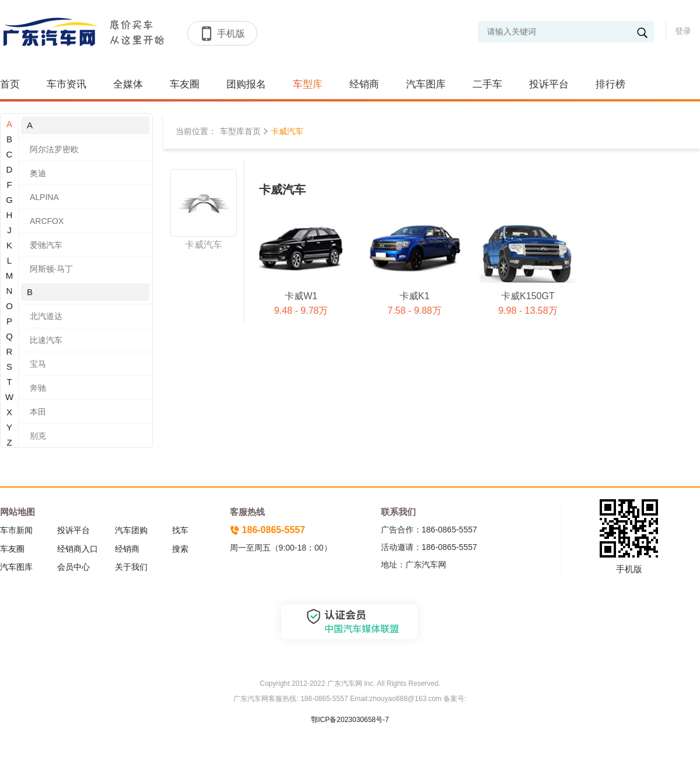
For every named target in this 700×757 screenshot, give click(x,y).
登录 (683, 31)
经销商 (364, 84)
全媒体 (128, 84)
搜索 (180, 549)
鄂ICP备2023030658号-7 (350, 720)
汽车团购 (131, 530)
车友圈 (185, 84)
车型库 (308, 84)
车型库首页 (240, 131)
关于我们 (131, 567)
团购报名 (246, 84)
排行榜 (610, 84)
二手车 (487, 84)
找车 (180, 530)
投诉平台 (549, 84)
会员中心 (73, 567)
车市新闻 (16, 530)
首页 (10, 84)
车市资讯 (66, 84)
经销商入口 (78, 549)
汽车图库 (426, 84)
